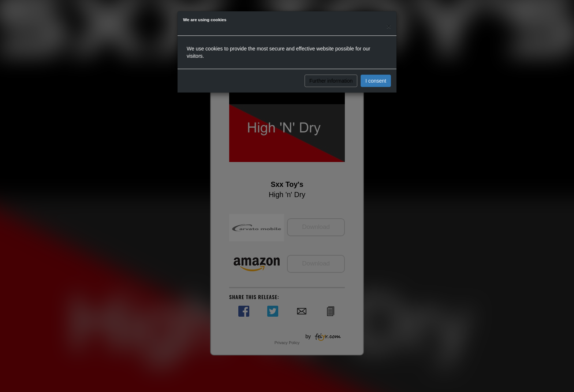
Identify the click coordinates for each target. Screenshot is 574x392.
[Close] (389, 26)
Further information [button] (331, 81)
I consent (376, 81)
